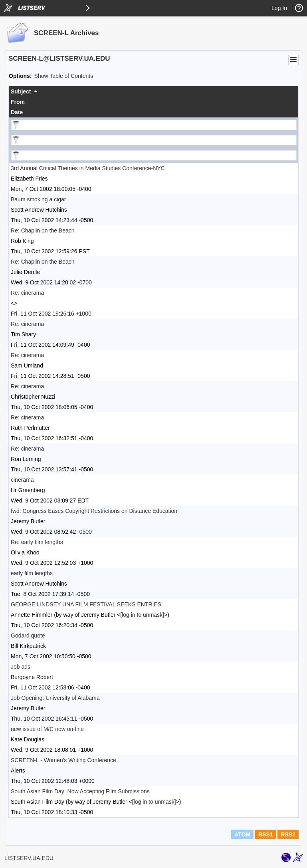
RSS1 (266, 834)
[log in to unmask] (142, 615)
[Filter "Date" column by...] (154, 155)
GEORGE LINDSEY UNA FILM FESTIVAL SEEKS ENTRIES (86, 604)
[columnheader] (153, 91)
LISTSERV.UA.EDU (29, 858)
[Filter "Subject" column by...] (154, 125)
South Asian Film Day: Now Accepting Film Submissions (80, 791)
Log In (279, 8)
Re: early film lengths (37, 542)
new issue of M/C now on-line (47, 729)
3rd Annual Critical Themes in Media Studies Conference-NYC (88, 168)
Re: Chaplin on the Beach (43, 230)
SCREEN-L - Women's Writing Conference (63, 760)
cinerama (22, 480)
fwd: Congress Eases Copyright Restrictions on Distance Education (94, 511)
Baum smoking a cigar (39, 199)
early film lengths (32, 573)
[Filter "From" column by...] (154, 140)
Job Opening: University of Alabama (55, 698)
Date (17, 112)
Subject (21, 91)
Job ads (21, 667)
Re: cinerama (27, 293)
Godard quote (28, 636)
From (18, 102)
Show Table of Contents (64, 76)
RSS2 (288, 834)
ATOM (242, 834)
